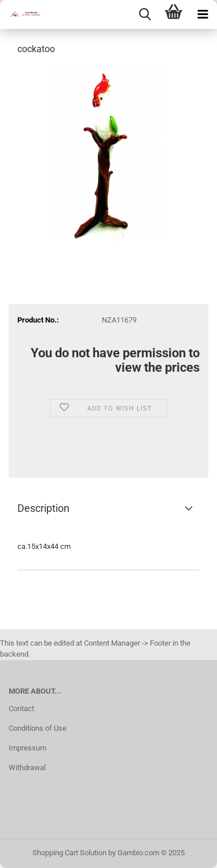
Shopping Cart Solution (69, 853)
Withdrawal (27, 768)
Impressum (27, 748)
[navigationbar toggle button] (203, 14)
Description (43, 508)
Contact (21, 708)
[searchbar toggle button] (145, 14)
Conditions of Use (38, 728)
